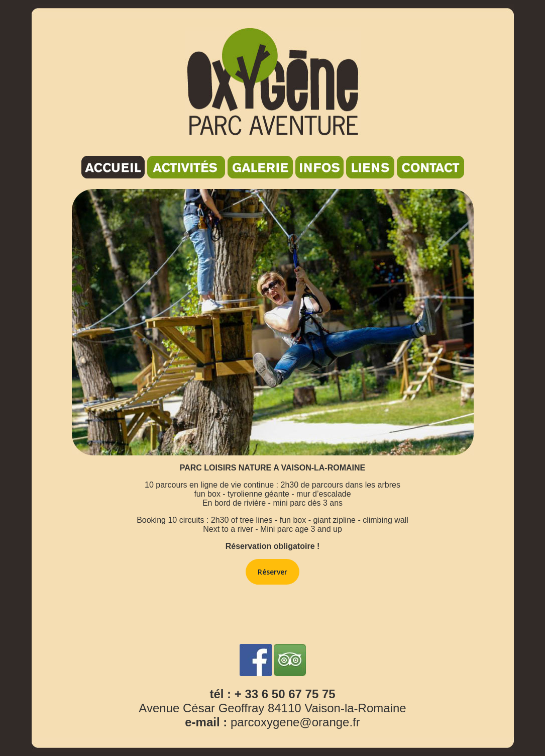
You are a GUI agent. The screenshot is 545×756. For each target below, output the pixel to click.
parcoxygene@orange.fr (295, 722)
